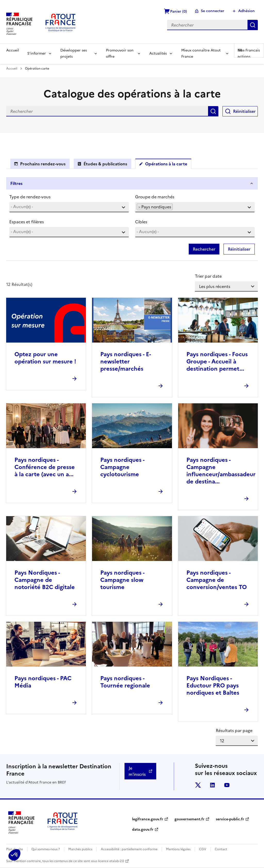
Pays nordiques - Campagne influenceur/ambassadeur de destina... (221, 471)
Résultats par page (234, 730)
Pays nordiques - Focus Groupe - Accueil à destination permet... (217, 361)
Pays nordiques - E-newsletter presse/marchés (126, 361)
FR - (249, 50)
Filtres (16, 183)
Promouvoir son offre (120, 53)
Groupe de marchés (155, 197)
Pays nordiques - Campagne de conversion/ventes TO (217, 580)
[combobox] (69, 207)
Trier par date (208, 276)
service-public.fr (230, 819)
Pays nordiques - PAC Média (43, 682)
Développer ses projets (74, 53)
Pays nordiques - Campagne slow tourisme (122, 580)
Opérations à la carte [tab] (166, 164)
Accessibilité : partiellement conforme (129, 849)
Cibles (141, 222)
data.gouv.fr (143, 829)
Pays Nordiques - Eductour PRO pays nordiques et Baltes (213, 686)
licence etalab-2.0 (111, 861)
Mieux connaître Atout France (201, 53)
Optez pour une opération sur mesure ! (45, 358)
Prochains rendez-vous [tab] (43, 164)
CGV (203, 849)
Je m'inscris (137, 771)
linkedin (212, 785)
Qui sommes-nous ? (46, 849)
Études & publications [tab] (105, 164)
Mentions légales (178, 849)
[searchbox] (69, 207)
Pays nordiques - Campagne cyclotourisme (122, 467)
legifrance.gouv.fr (148, 819)
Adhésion (246, 11)
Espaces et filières (27, 222)
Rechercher (253, 25)
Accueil (13, 50)
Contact (221, 849)
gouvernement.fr (189, 819)
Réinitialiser (244, 111)
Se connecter (213, 11)
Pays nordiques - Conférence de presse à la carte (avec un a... (45, 467)
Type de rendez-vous (30, 197)
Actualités (158, 53)
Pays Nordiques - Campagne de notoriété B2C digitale (45, 580)
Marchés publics (80, 849)
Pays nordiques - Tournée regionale (125, 682)
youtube (227, 785)
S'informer (37, 53)
